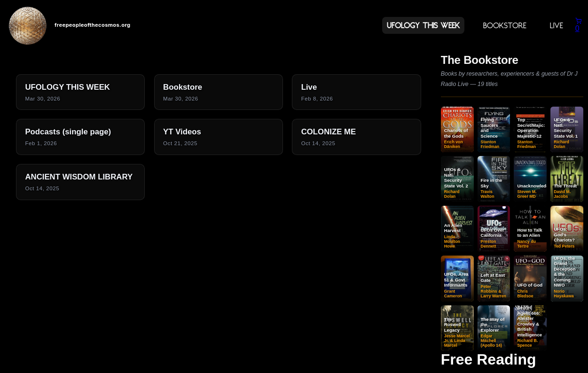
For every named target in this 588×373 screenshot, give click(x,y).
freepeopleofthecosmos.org (92, 25)
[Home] (28, 25)
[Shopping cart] (578, 25)
